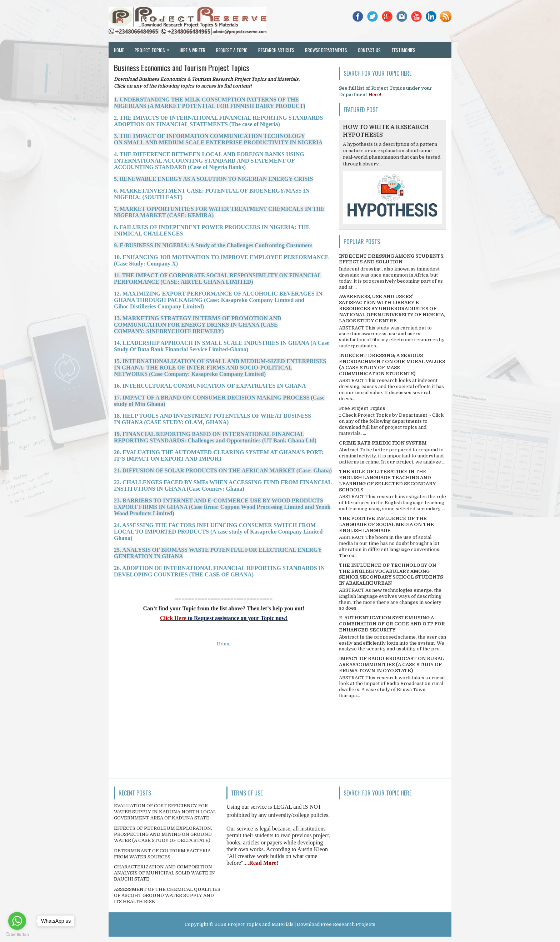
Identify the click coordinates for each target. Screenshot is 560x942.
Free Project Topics (362, 408)
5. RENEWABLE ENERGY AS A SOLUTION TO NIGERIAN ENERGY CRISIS (213, 179)
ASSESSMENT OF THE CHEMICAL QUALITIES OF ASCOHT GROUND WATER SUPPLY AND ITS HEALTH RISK (167, 895)
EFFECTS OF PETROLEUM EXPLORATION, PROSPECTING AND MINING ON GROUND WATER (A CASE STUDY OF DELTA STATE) (163, 834)
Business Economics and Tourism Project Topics (182, 68)
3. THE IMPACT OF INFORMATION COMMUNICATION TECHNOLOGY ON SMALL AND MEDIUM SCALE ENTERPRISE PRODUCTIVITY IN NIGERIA (218, 139)
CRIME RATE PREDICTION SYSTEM (383, 443)
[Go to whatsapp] (17, 921)
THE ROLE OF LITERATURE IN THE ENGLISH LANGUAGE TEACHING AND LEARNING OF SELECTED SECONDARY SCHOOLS (387, 481)
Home (119, 50)
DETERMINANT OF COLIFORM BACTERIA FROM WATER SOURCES (162, 854)
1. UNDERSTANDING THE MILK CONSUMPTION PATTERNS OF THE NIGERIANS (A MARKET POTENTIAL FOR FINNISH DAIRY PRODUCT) (210, 103)
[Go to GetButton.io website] (17, 935)
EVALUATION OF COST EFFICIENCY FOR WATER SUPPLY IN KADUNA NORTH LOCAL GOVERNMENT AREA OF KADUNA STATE (165, 812)
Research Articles (276, 50)
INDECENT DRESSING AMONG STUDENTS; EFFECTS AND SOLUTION (392, 259)
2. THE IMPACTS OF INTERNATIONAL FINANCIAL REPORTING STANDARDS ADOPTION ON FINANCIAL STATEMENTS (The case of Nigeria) (218, 121)
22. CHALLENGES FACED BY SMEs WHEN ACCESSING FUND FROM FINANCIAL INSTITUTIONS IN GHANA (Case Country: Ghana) (223, 485)
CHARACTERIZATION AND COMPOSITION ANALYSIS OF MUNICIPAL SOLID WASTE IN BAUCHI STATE (164, 873)
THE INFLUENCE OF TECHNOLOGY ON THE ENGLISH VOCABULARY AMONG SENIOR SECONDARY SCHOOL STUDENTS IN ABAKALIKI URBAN (391, 574)
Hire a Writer (192, 50)
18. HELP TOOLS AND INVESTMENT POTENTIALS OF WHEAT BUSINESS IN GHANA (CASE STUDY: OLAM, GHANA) (212, 419)
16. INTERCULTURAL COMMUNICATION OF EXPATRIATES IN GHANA (210, 386)
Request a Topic (232, 50)
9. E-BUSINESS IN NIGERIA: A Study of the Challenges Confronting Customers (213, 245)
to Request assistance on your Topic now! (237, 618)
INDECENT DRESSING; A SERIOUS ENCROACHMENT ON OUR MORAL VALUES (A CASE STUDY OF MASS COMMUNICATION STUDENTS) (392, 365)
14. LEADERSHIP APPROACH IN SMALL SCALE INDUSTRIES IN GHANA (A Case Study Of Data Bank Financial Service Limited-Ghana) (222, 346)
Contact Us (369, 50)
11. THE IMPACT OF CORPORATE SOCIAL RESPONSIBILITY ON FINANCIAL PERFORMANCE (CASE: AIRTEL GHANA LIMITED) (218, 279)
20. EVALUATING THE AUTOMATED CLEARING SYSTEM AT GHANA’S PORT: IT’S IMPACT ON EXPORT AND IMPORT (219, 455)
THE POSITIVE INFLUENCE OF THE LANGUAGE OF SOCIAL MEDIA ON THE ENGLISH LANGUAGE (386, 524)
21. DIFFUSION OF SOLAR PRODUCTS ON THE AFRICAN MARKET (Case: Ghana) (223, 470)
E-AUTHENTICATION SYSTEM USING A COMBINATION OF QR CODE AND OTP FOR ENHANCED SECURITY (392, 624)
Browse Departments (326, 50)
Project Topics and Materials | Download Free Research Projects (301, 924)
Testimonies (403, 50)
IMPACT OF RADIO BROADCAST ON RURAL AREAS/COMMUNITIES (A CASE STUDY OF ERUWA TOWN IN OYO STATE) (391, 665)
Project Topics (154, 48)
